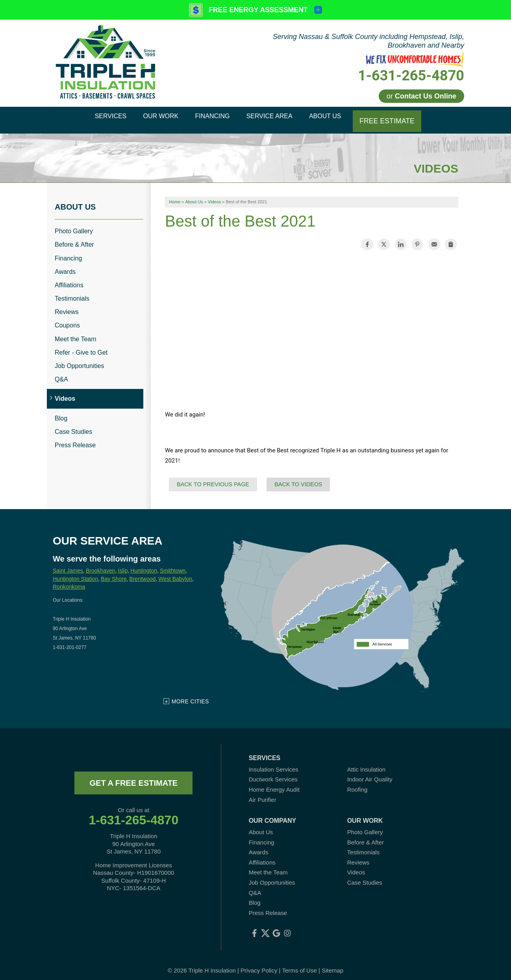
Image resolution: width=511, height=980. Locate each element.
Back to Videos (298, 478)
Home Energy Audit (274, 783)
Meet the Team (76, 333)
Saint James (68, 564)
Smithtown (173, 564)
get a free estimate (133, 777)
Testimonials (72, 292)
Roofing (357, 783)
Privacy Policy (259, 964)
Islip (123, 564)
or (421, 96)
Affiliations (69, 279)
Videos (65, 393)
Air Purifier (263, 793)
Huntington (144, 564)
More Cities (190, 695)
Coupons (67, 319)
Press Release (75, 439)
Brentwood (142, 573)
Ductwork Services (273, 773)
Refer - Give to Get (81, 346)
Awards (65, 265)
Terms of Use (299, 964)
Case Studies (73, 425)
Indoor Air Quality (370, 773)
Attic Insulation (367, 763)
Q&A (61, 373)
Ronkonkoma (69, 581)
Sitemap (332, 964)
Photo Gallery (74, 225)
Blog (61, 412)
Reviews (67, 306)
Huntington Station (75, 573)
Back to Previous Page (213, 478)
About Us (75, 201)
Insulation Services (274, 763)
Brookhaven (101, 564)
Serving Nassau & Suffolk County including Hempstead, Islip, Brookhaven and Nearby (368, 41)
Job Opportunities (79, 360)
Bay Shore (114, 573)
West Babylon (175, 573)
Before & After (74, 239)
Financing (68, 252)
